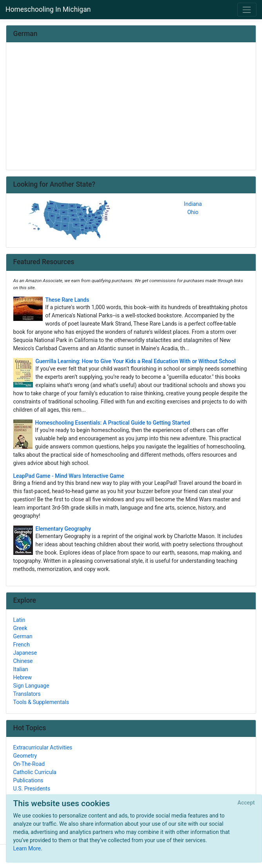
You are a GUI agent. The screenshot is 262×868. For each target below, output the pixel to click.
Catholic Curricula (35, 772)
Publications (28, 780)
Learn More (27, 848)
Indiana (193, 204)
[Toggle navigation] (247, 10)
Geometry (25, 756)
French (22, 645)
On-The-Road (29, 764)
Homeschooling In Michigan (48, 9)
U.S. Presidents (32, 789)
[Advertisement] (131, 107)
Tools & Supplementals (41, 702)
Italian (21, 669)
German (23, 636)
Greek (20, 628)
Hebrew (23, 677)
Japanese (25, 653)
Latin (19, 620)
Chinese (23, 661)
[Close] (246, 803)
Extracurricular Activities (43, 747)
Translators (27, 694)
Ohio (193, 212)
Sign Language (31, 686)
